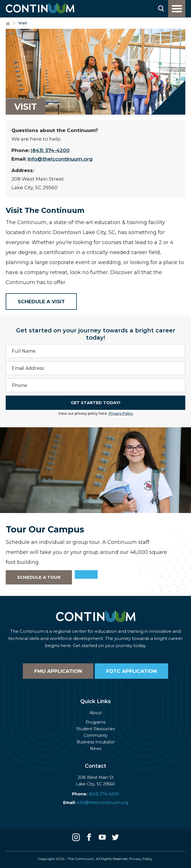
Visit (23, 23)
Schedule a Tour (39, 577)
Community (96, 735)
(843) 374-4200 (50, 150)
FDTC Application (131, 671)
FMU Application (58, 671)
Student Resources (95, 729)
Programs (95, 722)
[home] (40, 8)
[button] (177, 9)
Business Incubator (96, 742)
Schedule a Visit (41, 302)
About (95, 713)
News (96, 749)
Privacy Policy (121, 413)
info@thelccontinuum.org (60, 159)
